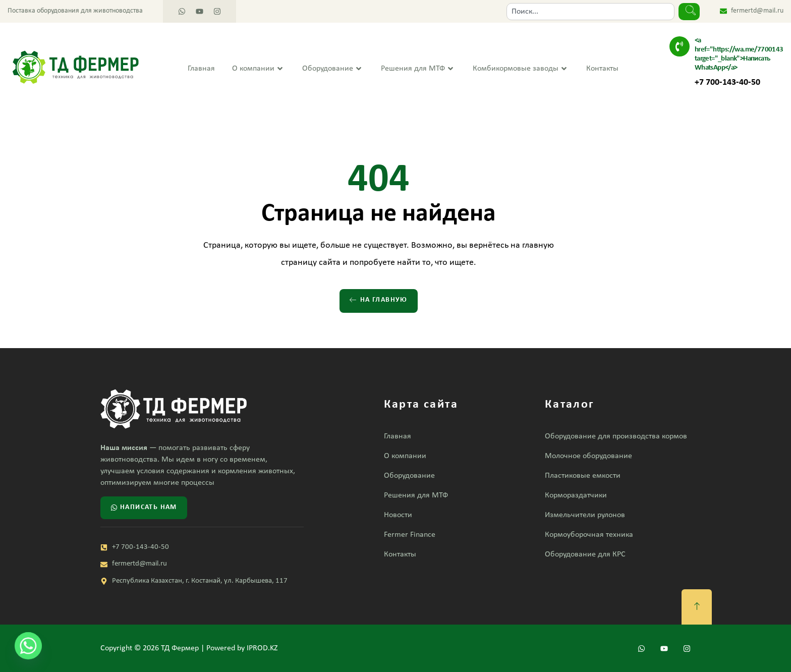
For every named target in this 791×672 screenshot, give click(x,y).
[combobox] (590, 12)
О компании (259, 69)
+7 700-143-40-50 (727, 82)
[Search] (689, 12)
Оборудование (333, 69)
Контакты (602, 69)
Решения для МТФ (418, 69)
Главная (201, 69)
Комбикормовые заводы (521, 69)
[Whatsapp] (28, 646)
